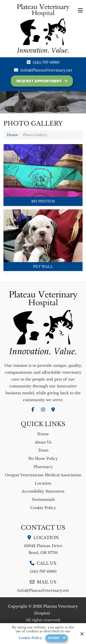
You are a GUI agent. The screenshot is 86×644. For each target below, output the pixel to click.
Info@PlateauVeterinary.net (46, 70)
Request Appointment (39, 81)
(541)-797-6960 (46, 62)
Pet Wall (43, 267)
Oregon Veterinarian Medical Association (43, 475)
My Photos (43, 201)
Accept (54, 638)
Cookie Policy (30, 638)
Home (12, 135)
